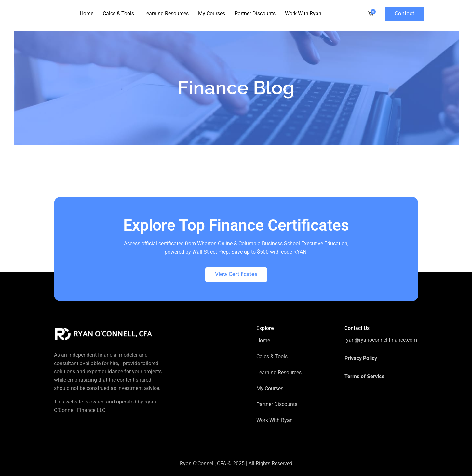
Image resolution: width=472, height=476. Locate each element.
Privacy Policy (361, 358)
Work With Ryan (303, 13)
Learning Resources (166, 13)
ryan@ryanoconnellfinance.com (381, 340)
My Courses (212, 13)
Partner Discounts (255, 13)
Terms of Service (364, 376)
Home (87, 13)
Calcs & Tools (118, 13)
